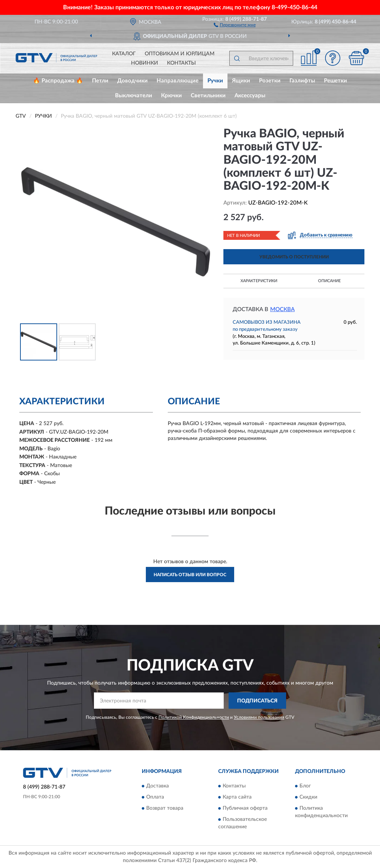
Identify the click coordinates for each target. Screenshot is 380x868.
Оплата (155, 797)
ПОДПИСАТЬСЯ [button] (257, 701)
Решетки (335, 81)
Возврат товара (165, 808)
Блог (305, 786)
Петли (100, 81)
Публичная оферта (245, 808)
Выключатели (134, 96)
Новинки (145, 63)
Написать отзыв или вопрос (190, 575)
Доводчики (132, 81)
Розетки (270, 81)
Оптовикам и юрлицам (180, 54)
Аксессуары (250, 96)
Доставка (158, 786)
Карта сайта (237, 797)
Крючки (171, 96)
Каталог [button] (124, 54)
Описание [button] (329, 281)
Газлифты (302, 81)
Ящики (241, 81)
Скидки (308, 797)
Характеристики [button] (259, 281)
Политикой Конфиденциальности (194, 717)
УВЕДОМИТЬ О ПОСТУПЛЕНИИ (294, 257)
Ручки (215, 81)
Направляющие (178, 81)
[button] (235, 25)
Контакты (181, 63)
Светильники (208, 96)
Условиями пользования (259, 717)
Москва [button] (282, 309)
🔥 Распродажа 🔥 (58, 81)
